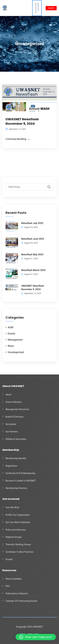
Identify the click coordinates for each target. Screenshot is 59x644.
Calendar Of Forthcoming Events (21, 601)
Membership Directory (16, 488)
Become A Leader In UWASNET (21, 481)
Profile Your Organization (18, 515)
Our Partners (12, 432)
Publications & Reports (17, 594)
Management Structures (17, 409)
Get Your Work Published (18, 522)
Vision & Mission (14, 402)
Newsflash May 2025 (32, 254)
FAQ (7, 586)
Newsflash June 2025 (33, 239)
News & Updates (14, 579)
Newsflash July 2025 (32, 223)
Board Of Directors (15, 417)
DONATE (51, 8)
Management (15, 340)
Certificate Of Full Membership (20, 473)
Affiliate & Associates (16, 439)
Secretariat (11, 424)
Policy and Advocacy (16, 530)
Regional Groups (14, 537)
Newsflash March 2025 (33, 270)
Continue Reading (16, 139)
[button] (36, 637)
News (11, 346)
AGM (10, 327)
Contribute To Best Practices (19, 552)
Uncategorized (16, 352)
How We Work (12, 507)
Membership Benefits (16, 458)
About (8, 395)
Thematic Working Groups (18, 544)
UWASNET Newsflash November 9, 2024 (22, 121)
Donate (9, 559)
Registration (11, 466)
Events (11, 334)
